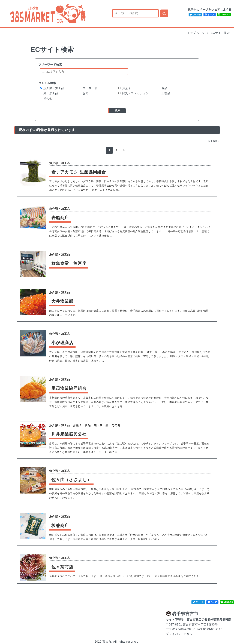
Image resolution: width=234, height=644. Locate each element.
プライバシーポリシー (181, 634)
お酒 (84, 93)
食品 (163, 88)
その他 (46, 98)
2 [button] (117, 150)
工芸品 (164, 93)
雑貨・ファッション (134, 93)
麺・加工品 (49, 93)
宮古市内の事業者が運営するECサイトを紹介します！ (47, 13)
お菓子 (125, 88)
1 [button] (109, 150)
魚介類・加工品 (52, 88)
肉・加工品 (88, 88)
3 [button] (124, 150)
